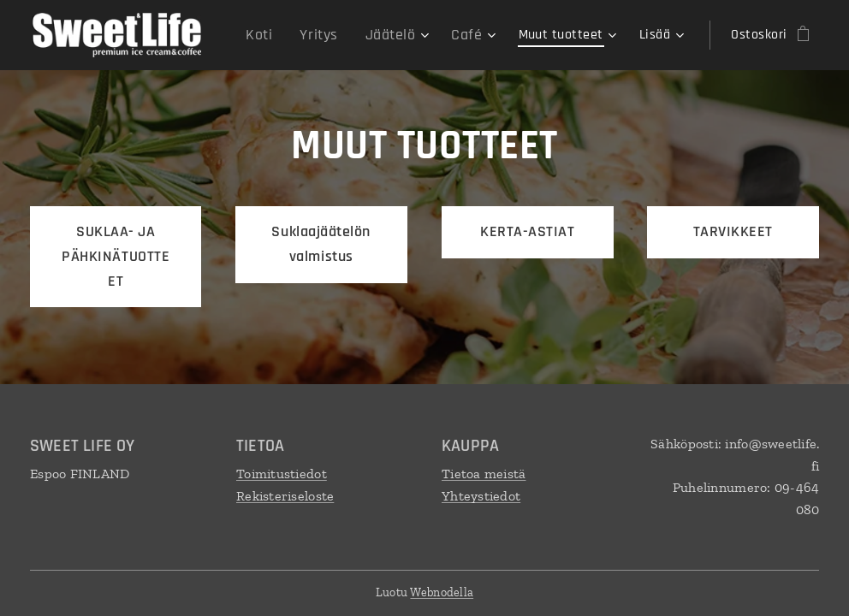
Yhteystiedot (481, 496)
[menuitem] (276, 35)
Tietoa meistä (484, 474)
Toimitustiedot (282, 474)
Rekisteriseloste (285, 496)
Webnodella (442, 592)
